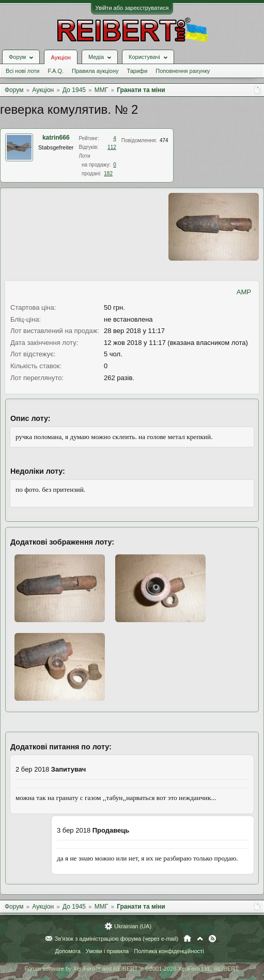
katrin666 (56, 138)
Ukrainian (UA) (133, 926)
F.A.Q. (56, 71)
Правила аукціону (95, 71)
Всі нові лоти (22, 71)
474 (164, 140)
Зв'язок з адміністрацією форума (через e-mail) (117, 939)
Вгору (200, 939)
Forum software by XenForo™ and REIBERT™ (132, 969)
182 (108, 174)
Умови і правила (107, 951)
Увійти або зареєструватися (132, 8)
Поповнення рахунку (183, 71)
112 (112, 147)
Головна (187, 939)
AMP (244, 292)
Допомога (67, 951)
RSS (212, 939)
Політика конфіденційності (169, 951)
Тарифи (137, 71)
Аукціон (60, 57)
